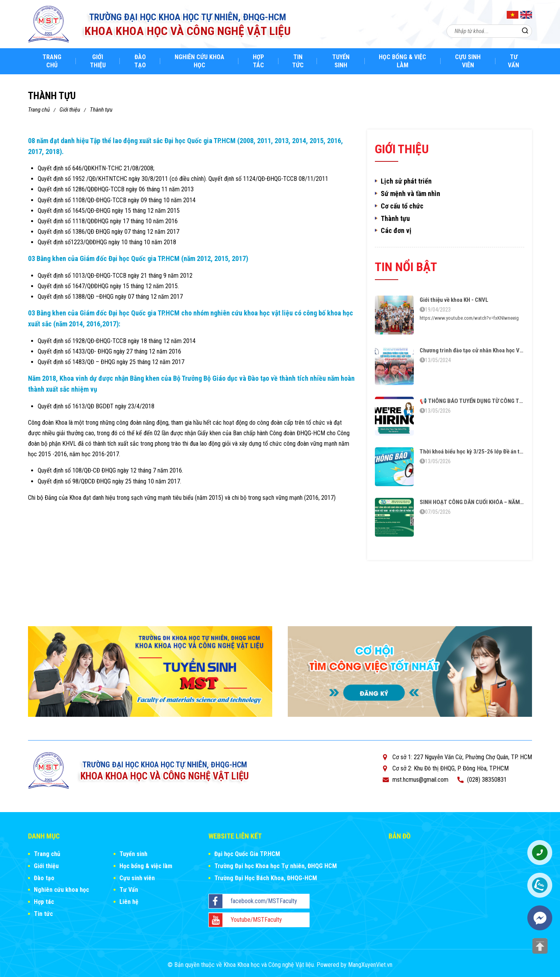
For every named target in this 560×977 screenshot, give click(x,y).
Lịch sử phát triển (406, 181)
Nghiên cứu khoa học (199, 61)
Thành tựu (101, 110)
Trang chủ (52, 61)
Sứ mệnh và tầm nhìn (410, 194)
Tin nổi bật (406, 267)
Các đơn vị (396, 231)
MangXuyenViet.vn (370, 965)
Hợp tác (258, 61)
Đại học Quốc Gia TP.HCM (247, 854)
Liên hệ (129, 902)
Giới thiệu (98, 61)
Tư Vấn (514, 61)
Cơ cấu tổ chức (402, 206)
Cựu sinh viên (468, 61)
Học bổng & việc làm (402, 61)
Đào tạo (140, 61)
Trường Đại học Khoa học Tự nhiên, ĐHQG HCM (276, 866)
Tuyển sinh (341, 61)
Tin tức (298, 61)
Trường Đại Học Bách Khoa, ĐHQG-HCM (266, 878)
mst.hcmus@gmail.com (420, 780)
